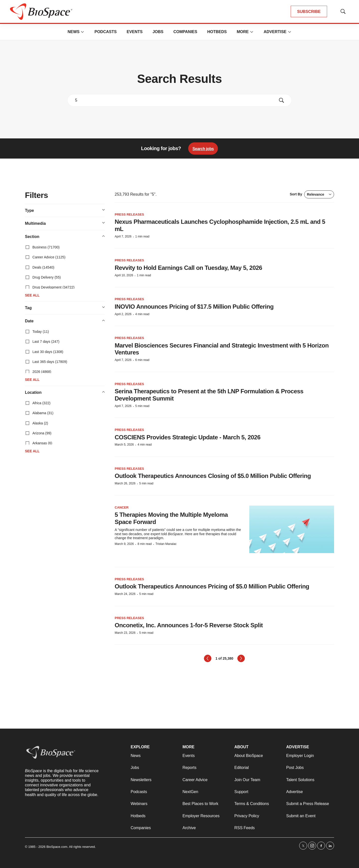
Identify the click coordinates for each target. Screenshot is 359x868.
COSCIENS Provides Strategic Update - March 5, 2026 (188, 437)
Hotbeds (217, 32)
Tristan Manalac (166, 544)
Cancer (122, 507)
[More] (83, 32)
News (74, 32)
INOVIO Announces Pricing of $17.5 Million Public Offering (194, 307)
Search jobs (203, 149)
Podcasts (106, 32)
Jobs (158, 32)
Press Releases (129, 214)
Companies (185, 32)
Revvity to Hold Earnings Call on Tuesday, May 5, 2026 (188, 268)
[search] (172, 100)
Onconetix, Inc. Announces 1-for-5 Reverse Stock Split (189, 625)
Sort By (312, 194)
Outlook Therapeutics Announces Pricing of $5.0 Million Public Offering (212, 586)
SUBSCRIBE (309, 12)
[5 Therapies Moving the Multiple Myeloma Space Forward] (292, 529)
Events (135, 32)
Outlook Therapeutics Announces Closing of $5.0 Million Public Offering (213, 476)
